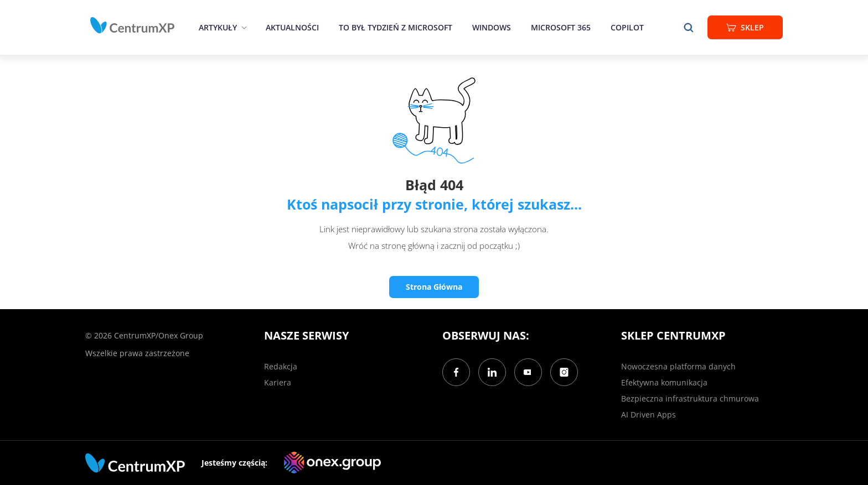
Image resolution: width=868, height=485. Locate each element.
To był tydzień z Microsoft (396, 27)
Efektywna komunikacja (664, 382)
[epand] (243, 27)
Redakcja (281, 366)
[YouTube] (528, 372)
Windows (492, 27)
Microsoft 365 (561, 27)
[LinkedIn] (492, 372)
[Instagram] (564, 372)
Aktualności (292, 27)
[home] (132, 25)
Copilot (627, 27)
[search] (689, 27)
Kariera (278, 382)
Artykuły (218, 27)
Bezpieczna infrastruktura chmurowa (690, 398)
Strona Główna (434, 287)
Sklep (745, 27)
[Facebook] (456, 372)
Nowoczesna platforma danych (678, 366)
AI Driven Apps (649, 414)
